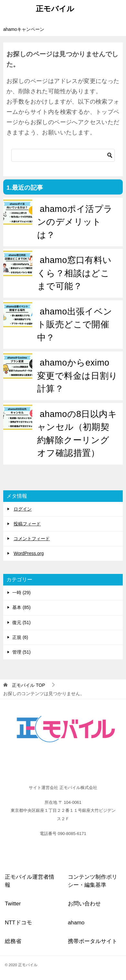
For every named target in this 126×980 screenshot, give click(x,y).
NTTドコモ (18, 923)
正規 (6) (20, 637)
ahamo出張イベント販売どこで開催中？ (75, 325)
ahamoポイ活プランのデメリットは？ (75, 222)
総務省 (13, 941)
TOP (28, 685)
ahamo (76, 923)
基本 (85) (21, 607)
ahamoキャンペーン (24, 29)
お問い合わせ (84, 904)
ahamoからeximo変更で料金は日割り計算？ (78, 376)
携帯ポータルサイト (93, 941)
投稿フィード (27, 524)
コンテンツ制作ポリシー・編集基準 (93, 881)
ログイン (23, 509)
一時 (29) (21, 593)
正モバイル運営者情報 (30, 881)
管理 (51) (21, 652)
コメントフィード (32, 539)
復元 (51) (21, 622)
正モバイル (55, 8)
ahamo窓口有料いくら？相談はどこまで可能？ (74, 273)
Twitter (13, 904)
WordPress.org (29, 553)
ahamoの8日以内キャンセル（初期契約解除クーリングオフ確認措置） (77, 434)
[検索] (63, 155)
